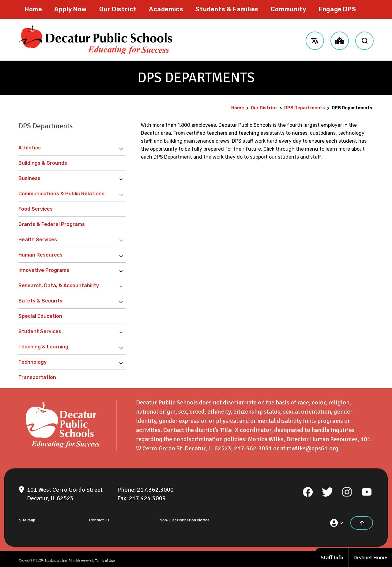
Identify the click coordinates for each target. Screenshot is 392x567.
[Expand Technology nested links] (123, 362)
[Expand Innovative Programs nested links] (123, 270)
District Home (370, 558)
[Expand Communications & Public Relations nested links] (123, 194)
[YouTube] (367, 489)
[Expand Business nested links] (123, 178)
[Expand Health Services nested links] (123, 240)
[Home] (33, 9)
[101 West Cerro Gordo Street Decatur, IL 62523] (65, 491)
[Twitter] (327, 489)
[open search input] (364, 40)
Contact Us (99, 517)
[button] (315, 40)
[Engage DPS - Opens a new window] (337, 9)
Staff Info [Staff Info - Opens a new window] (332, 558)
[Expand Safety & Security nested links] (123, 301)
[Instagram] (347, 489)
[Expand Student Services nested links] (123, 332)
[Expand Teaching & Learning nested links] (123, 347)
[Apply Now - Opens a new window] (70, 9)
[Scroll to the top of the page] (362, 520)
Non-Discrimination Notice (184, 517)
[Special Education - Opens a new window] (72, 316)
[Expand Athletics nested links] (123, 148)
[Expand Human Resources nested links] (123, 255)
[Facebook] (308, 489)
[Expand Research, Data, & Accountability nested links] (123, 286)
